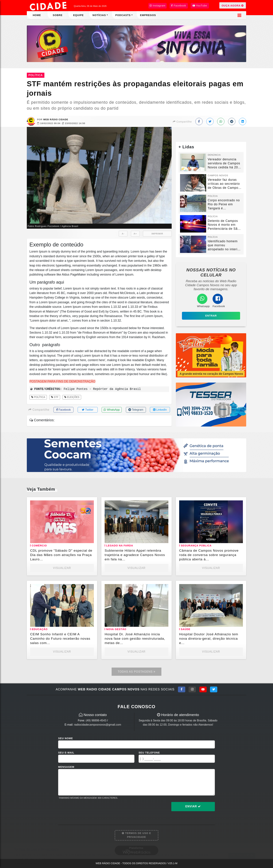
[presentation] (85, 809)
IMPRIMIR (157, 234)
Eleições (72, 397)
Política (38, 397)
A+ (135, 234)
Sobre (58, 15)
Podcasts (123, 15)
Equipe (78, 15)
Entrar (211, 316)
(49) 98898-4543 (96, 720)
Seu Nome (66, 738)
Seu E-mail (66, 753)
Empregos (148, 15)
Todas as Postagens (136, 672)
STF (55, 397)
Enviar (193, 806)
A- (123, 234)
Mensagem (66, 767)
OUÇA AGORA (233, 5)
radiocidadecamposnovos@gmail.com (98, 725)
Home (37, 15)
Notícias (99, 15)
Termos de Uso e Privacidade (136, 835)
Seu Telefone (149, 753)
